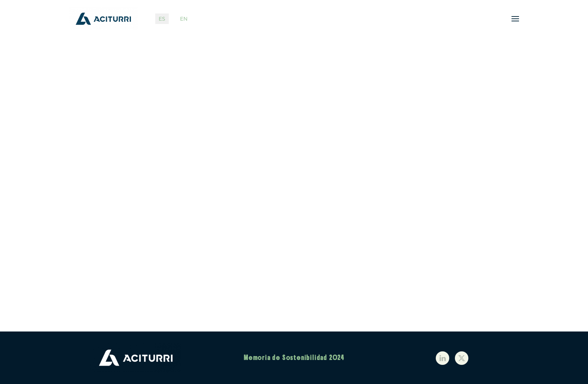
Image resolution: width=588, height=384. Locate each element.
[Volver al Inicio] (105, 19)
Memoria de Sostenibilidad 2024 (294, 358)
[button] (515, 19)
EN (184, 19)
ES (162, 19)
